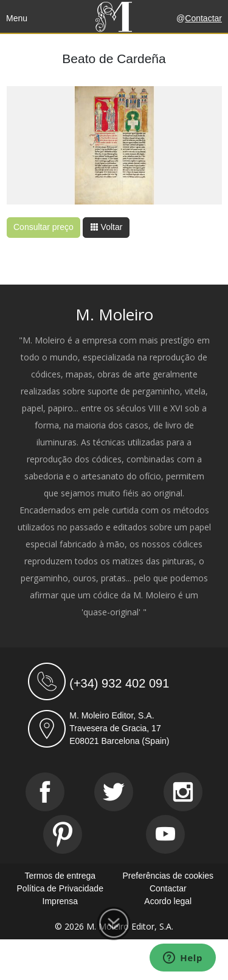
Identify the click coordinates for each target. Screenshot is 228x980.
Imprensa (60, 901)
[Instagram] (183, 792)
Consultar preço (43, 227)
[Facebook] (45, 792)
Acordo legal (168, 901)
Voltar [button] (106, 227)
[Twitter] (114, 792)
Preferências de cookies (168, 876)
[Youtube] (165, 834)
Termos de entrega (60, 876)
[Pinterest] (63, 834)
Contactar (203, 18)
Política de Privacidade (60, 888)
